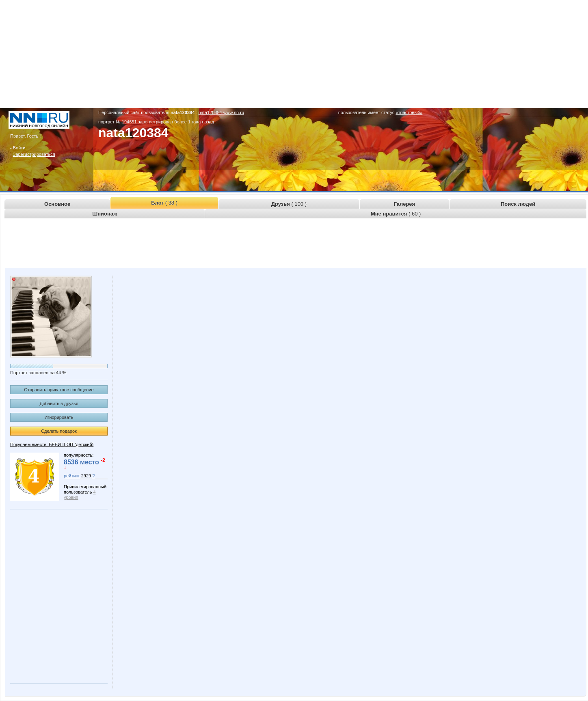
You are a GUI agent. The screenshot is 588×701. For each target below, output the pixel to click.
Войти (19, 148)
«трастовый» (409, 112)
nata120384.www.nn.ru (222, 112)
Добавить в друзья (59, 403)
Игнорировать (59, 417)
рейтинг (72, 476)
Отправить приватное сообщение (59, 390)
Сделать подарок (59, 431)
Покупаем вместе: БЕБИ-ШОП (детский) (52, 444)
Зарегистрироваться (34, 154)
